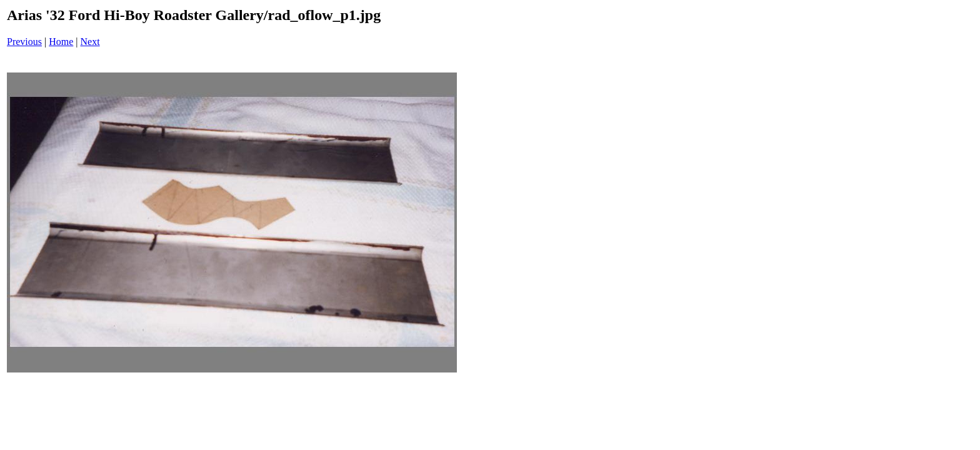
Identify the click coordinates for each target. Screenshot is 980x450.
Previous (24, 42)
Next (90, 42)
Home (61, 42)
